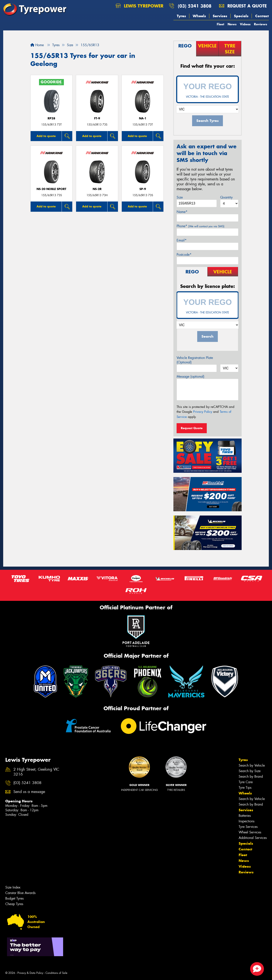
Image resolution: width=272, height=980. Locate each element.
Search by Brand (251, 776)
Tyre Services (248, 827)
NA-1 (143, 118)
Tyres (181, 16)
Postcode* (184, 255)
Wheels (199, 16)
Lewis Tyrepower (140, 6)
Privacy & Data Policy (30, 973)
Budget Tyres (14, 898)
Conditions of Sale (56, 973)
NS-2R (97, 189)
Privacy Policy (203, 412)
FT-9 (97, 118)
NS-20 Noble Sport (51, 189)
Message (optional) (191, 376)
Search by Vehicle (252, 765)
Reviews (261, 24)
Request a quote (243, 6)
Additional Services (253, 838)
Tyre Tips (245, 788)
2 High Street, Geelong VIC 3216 (36, 772)
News (232, 24)
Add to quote (46, 136)
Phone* (200, 226)
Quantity (226, 197)
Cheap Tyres (14, 904)
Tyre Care (246, 782)
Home (37, 45)
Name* (182, 212)
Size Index (13, 887)
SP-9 (143, 189)
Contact (262, 16)
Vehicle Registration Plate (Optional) (195, 360)
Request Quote (192, 428)
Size (180, 197)
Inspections (246, 821)
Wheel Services (250, 832)
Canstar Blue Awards (20, 893)
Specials (241, 16)
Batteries (245, 816)
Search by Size (250, 771)
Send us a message (29, 792)
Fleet (220, 24)
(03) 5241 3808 (195, 6)
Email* (182, 240)
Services (220, 16)
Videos (245, 24)
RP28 (51, 118)
